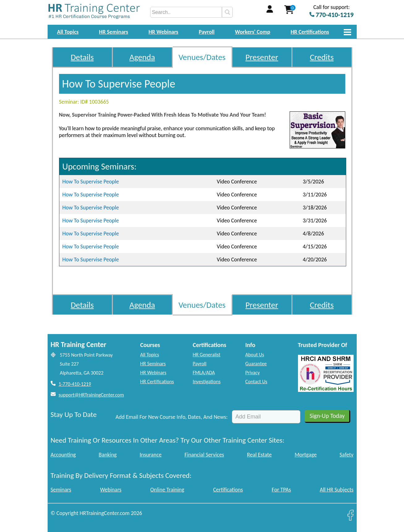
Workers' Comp (253, 32)
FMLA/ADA (204, 373)
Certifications (228, 490)
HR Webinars (164, 32)
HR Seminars (113, 32)
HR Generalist (207, 355)
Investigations (207, 382)
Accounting (63, 455)
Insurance (151, 455)
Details (82, 57)
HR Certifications (310, 32)
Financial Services (204, 455)
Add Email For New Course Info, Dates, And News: (172, 417)
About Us (255, 355)
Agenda (142, 57)
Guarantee (256, 364)
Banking (108, 455)
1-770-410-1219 (75, 384)
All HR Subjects (337, 490)
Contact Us (256, 382)
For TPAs (281, 490)
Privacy (253, 373)
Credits (322, 57)
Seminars (61, 490)
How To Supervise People (91, 182)
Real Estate (259, 455)
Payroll (207, 32)
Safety (347, 455)
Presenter (262, 57)
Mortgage (306, 455)
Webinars (111, 490)
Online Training (167, 490)
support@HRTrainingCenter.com (91, 395)
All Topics (68, 32)
